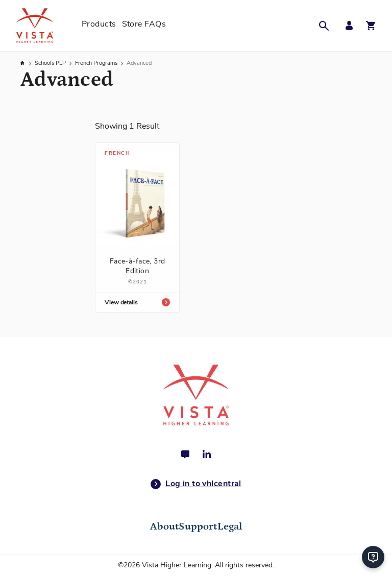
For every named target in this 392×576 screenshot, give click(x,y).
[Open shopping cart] (371, 26)
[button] (327, 26)
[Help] (373, 557)
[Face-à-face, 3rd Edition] (137, 227)
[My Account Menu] (347, 26)
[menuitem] (99, 26)
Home (23, 63)
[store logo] (46, 26)
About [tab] (165, 526)
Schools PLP (51, 63)
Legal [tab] (230, 526)
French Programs (97, 63)
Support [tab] (198, 526)
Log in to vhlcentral (196, 484)
